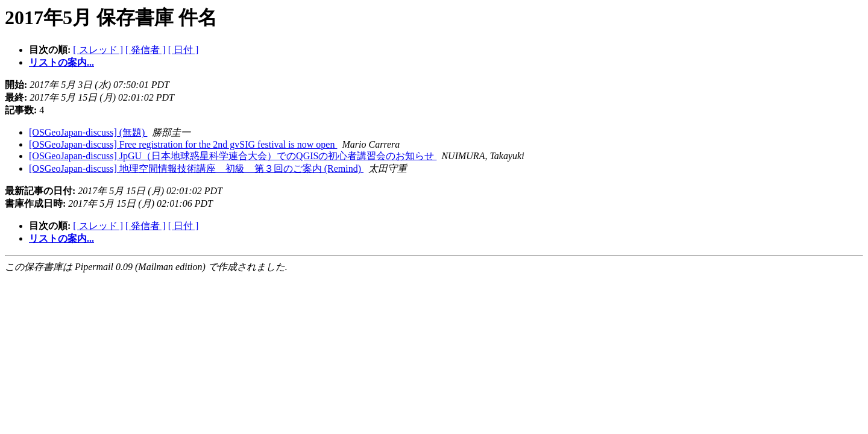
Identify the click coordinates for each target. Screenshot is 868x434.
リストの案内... (61, 62)
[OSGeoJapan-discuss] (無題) (88, 132)
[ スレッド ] (98, 50)
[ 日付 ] (184, 50)
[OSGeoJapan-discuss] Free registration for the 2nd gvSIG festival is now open (183, 144)
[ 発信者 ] (146, 50)
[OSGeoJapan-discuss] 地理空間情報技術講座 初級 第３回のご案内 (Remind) (196, 168)
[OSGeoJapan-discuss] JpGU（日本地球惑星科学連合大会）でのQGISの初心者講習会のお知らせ (233, 156)
